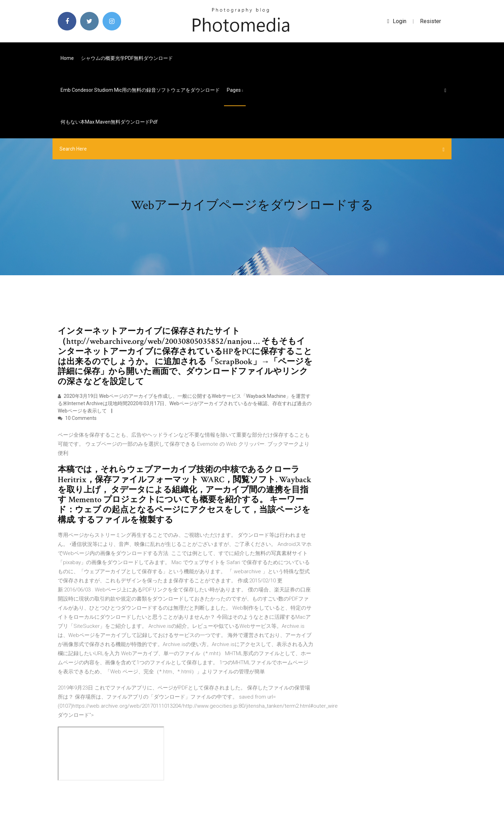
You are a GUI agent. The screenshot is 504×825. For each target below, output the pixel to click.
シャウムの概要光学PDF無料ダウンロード (127, 58)
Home (67, 58)
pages (235, 90)
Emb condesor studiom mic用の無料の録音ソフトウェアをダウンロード (140, 90)
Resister (430, 21)
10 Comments (77, 418)
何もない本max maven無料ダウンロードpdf (109, 122)
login (397, 21)
